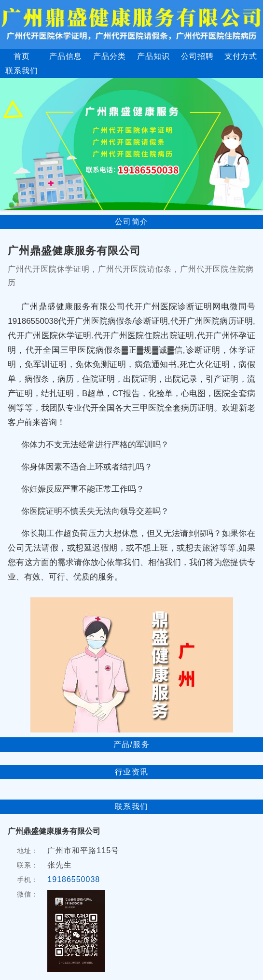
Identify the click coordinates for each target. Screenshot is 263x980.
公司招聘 (197, 56)
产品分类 (110, 56)
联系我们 (22, 71)
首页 (22, 56)
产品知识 (153, 56)
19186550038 (74, 879)
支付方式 (241, 56)
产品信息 (66, 56)
